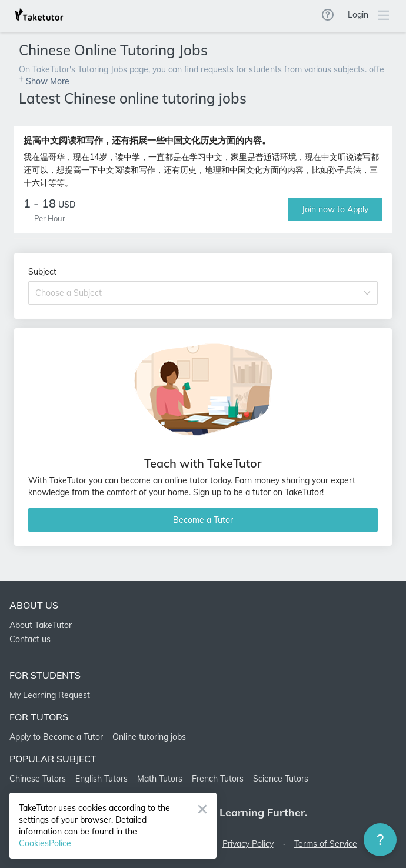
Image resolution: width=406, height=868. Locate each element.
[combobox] (199, 293)
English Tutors (101, 779)
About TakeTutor (41, 625)
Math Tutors (160, 779)
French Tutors (218, 779)
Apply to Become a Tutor (56, 737)
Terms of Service (326, 844)
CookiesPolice (45, 843)
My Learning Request (50, 695)
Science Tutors (281, 779)
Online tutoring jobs (149, 737)
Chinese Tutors (38, 779)
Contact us (30, 639)
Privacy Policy (248, 844)
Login (358, 15)
